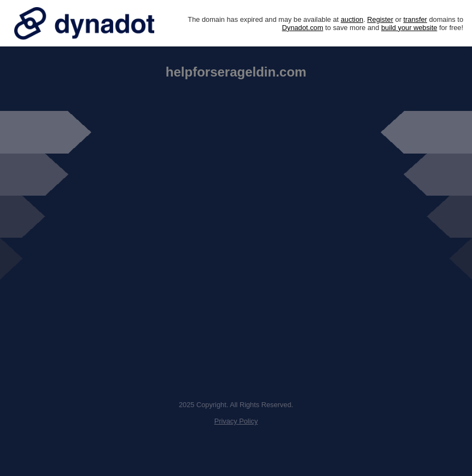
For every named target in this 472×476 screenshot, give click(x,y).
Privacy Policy (236, 421)
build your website (409, 28)
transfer (415, 19)
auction (352, 19)
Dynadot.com (303, 28)
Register (380, 19)
